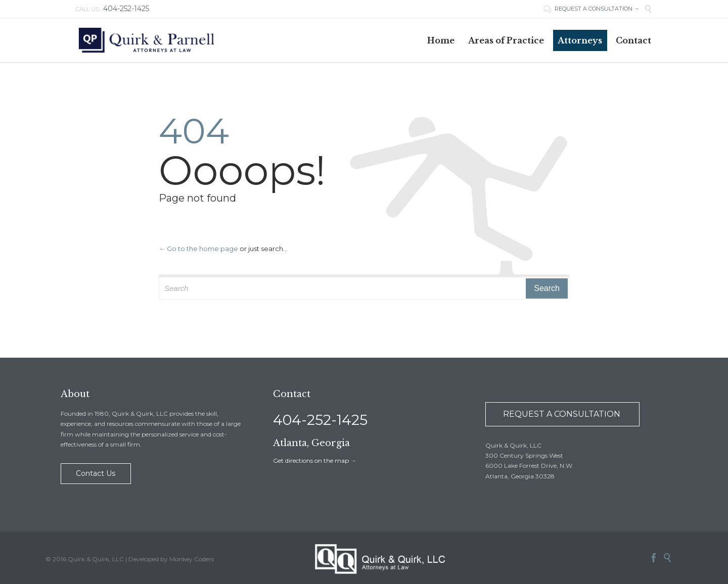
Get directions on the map (311, 460)
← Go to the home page (198, 249)
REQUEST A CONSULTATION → (597, 9)
